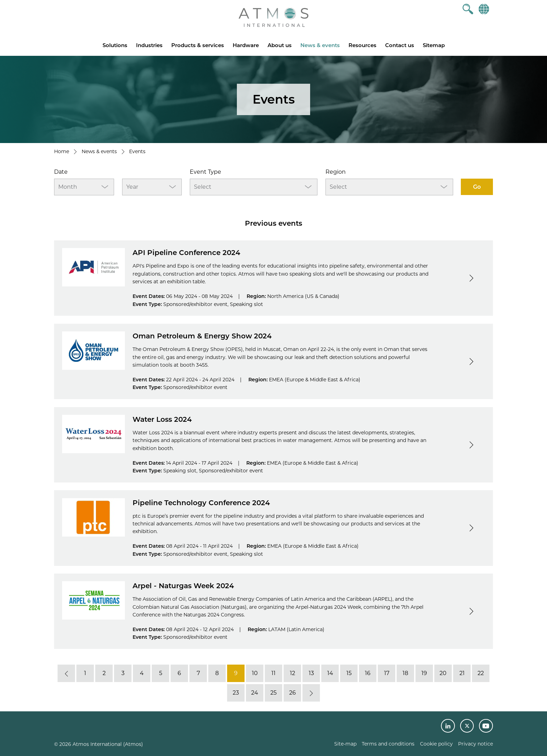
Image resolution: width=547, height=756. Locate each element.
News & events (320, 45)
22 (481, 673)
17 (387, 673)
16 (368, 673)
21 (462, 673)
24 (255, 693)
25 (273, 693)
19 (424, 673)
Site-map (345, 744)
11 (273, 673)
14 (330, 673)
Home (62, 151)
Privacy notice (475, 744)
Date (61, 172)
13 (311, 673)
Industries (149, 45)
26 (293, 693)
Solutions (115, 45)
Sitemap (434, 45)
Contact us (400, 45)
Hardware (246, 45)
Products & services (198, 45)
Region (336, 172)
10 (255, 673)
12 (293, 673)
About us (280, 45)
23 (236, 693)
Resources (362, 45)
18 (405, 673)
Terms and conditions (388, 744)
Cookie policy (436, 744)
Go (477, 187)
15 (349, 673)
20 (443, 673)
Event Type (205, 172)
